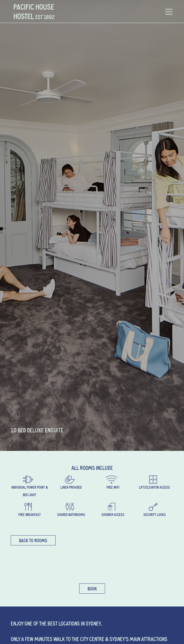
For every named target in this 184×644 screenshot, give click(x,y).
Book (92, 589)
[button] (169, 12)
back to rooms (33, 540)
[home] (33, 11)
